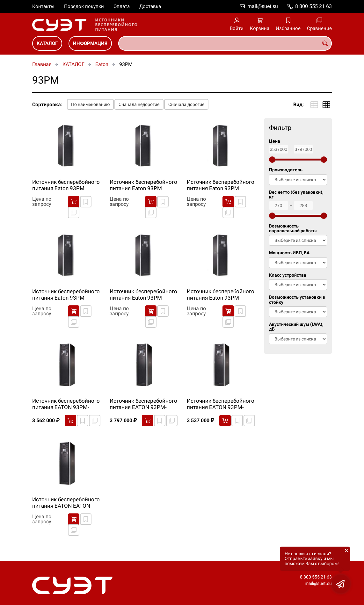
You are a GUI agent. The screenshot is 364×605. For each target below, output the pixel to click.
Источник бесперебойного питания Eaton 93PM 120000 (143, 185)
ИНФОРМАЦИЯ (90, 43)
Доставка (150, 6)
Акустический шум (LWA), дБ (296, 327)
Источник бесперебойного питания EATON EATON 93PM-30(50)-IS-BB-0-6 (66, 503)
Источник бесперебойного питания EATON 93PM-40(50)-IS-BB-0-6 (66, 404)
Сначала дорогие (186, 104)
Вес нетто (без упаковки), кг (296, 195)
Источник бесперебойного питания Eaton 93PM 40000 (66, 295)
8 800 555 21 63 (313, 6)
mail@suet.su (263, 6)
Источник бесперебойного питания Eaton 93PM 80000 (221, 295)
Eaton (102, 64)
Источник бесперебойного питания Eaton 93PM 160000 (221, 185)
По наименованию (90, 104)
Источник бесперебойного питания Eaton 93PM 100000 (66, 185)
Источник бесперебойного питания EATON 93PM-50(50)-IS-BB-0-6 (143, 404)
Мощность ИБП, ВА (289, 253)
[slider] (272, 160)
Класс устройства (288, 275)
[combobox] (225, 43)
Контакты (43, 6)
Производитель (286, 170)
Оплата (122, 6)
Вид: (299, 105)
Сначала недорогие (139, 104)
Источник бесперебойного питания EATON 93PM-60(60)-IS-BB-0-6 (221, 404)
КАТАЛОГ (47, 43)
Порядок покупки (84, 6)
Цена (275, 141)
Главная (42, 64)
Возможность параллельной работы (293, 228)
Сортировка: (47, 105)
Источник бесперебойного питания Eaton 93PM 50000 (143, 295)
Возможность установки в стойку (297, 300)
